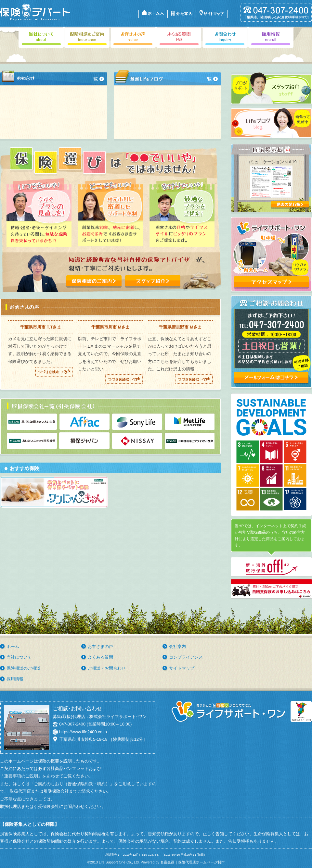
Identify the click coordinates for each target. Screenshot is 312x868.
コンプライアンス (186, 657)
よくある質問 (100, 657)
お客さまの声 (100, 646)
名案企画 (167, 862)
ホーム (13, 646)
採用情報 (15, 679)
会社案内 (177, 646)
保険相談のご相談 (23, 668)
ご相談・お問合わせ (107, 668)
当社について (19, 657)
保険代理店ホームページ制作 (201, 862)
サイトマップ (182, 668)
